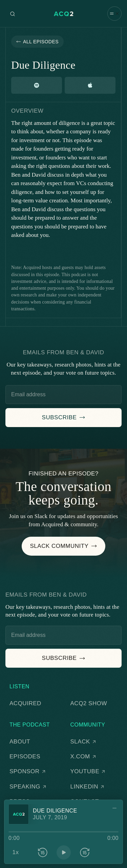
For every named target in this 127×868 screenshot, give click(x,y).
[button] (114, 13)
